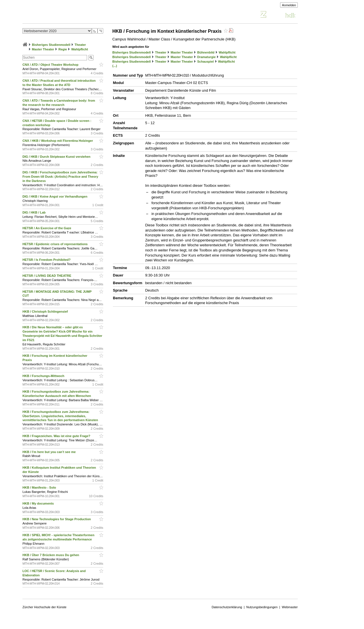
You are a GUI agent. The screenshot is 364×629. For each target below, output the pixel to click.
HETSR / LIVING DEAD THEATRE (47, 276)
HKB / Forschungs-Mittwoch (44, 376)
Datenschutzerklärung (227, 607)
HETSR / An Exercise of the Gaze (47, 228)
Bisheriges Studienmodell (51, 45)
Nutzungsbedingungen (262, 607)
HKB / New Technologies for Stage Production (57, 519)
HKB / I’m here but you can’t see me (49, 452)
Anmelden (289, 5)
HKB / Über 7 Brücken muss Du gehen (51, 555)
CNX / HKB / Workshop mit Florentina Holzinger (58, 141)
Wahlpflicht (80, 49)
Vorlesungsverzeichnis (64, 15)
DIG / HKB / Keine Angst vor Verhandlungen (55, 196)
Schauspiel (205, 62)
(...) (115, 66)
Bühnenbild (206, 52)
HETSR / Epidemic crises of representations (55, 244)
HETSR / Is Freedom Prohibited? (47, 260)
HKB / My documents (39, 503)
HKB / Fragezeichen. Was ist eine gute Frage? (57, 436)
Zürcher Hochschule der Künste (45, 607)
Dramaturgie (206, 57)
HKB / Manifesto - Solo (40, 487)
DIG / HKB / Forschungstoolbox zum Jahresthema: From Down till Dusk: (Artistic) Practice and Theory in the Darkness (60, 177)
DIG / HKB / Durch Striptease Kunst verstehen (57, 157)
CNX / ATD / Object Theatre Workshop (51, 65)
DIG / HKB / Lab (34, 212)
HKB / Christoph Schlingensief (46, 312)
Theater (80, 45)
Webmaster (290, 607)
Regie (63, 49)
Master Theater (43, 49)
